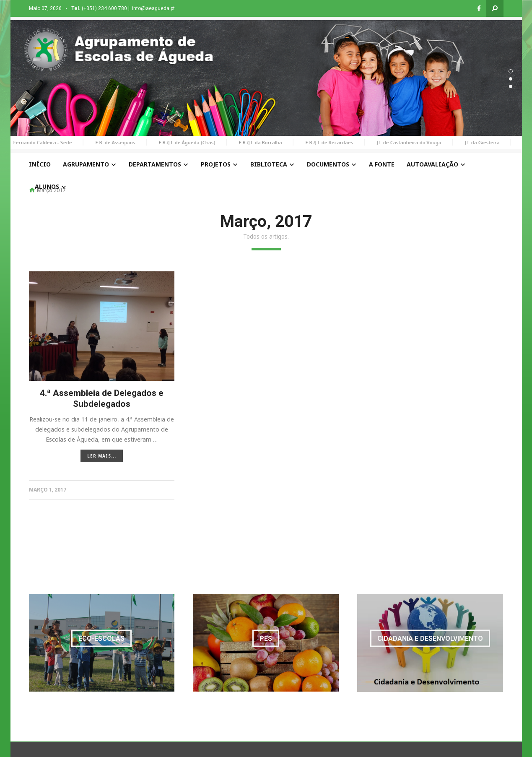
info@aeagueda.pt (153, 8)
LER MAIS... (102, 451)
